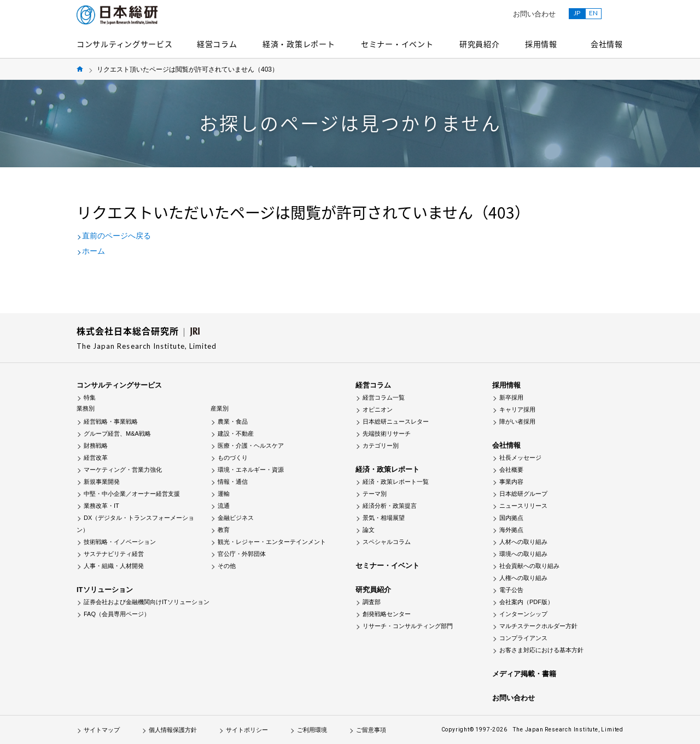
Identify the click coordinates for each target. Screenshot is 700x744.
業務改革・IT (101, 506)
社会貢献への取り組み (529, 566)
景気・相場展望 (384, 518)
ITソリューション (105, 590)
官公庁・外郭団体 (242, 554)
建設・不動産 (236, 433)
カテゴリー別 (381, 446)
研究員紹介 (480, 44)
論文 (369, 530)
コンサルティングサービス (124, 44)
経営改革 (96, 458)
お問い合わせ (534, 14)
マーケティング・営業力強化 (123, 470)
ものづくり (233, 458)
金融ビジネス (236, 518)
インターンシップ (523, 614)
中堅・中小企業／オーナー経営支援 (132, 494)
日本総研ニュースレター (396, 421)
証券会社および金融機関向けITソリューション (147, 602)
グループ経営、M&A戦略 (117, 433)
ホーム (94, 251)
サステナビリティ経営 (114, 554)
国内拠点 (511, 518)
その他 (227, 566)
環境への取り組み (523, 554)
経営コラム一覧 (384, 397)
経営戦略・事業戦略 (111, 421)
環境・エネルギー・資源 (251, 470)
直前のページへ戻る (116, 236)
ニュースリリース (523, 506)
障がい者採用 (517, 421)
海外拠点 (511, 530)
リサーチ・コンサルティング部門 (408, 626)
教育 (224, 530)
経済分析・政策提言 (390, 506)
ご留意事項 (371, 730)
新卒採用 (511, 397)
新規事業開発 (102, 482)
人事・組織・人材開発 (114, 566)
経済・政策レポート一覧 (396, 482)
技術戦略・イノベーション (120, 542)
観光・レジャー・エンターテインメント (272, 542)
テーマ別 (375, 494)
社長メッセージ (520, 458)
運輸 (224, 494)
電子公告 (511, 590)
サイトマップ (102, 730)
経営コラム (217, 44)
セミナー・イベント (397, 44)
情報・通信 (233, 482)
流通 (224, 506)
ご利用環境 (312, 730)
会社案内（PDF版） (526, 602)
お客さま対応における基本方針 (541, 650)
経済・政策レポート (299, 44)
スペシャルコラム (387, 542)
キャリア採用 (517, 409)
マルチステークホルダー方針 (538, 626)
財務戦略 (96, 446)
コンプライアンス (523, 638)
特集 (90, 397)
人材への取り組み (523, 542)
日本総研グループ (523, 494)
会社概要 (511, 470)
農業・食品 (233, 421)
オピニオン (378, 409)
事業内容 (511, 482)
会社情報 (607, 44)
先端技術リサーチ (387, 433)
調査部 (372, 602)
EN (593, 13)
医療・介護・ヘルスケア (251, 446)
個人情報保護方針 (173, 730)
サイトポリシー (247, 730)
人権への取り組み (523, 578)
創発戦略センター (387, 614)
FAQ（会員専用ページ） (117, 614)
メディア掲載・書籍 (524, 674)
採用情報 (541, 44)
